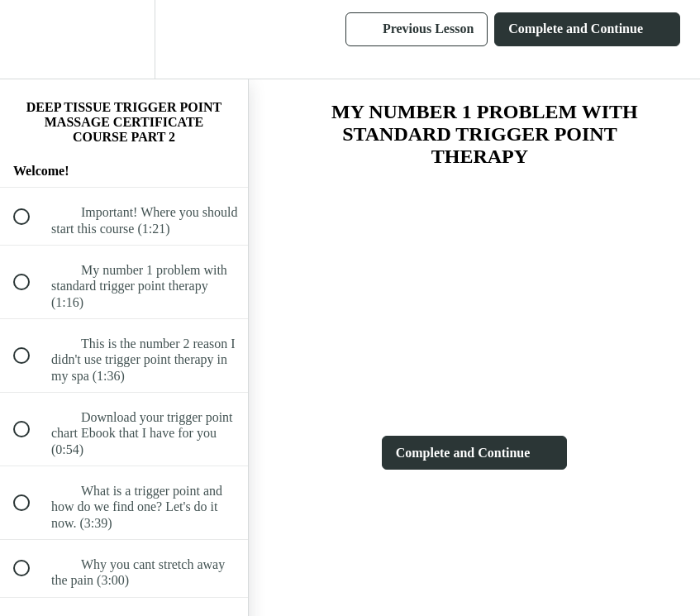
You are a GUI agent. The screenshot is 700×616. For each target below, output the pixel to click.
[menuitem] (124, 39)
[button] (31, 39)
